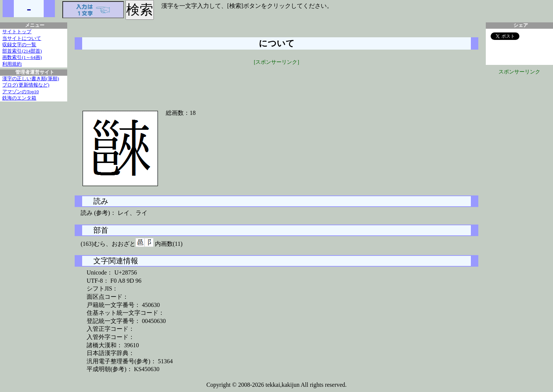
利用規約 (12, 64)
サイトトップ (17, 32)
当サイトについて (22, 38)
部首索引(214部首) (22, 51)
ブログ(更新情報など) (26, 85)
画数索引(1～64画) (22, 57)
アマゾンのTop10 (21, 92)
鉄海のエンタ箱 (19, 98)
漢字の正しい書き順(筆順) (31, 79)
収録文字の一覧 (19, 45)
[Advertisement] (277, 83)
